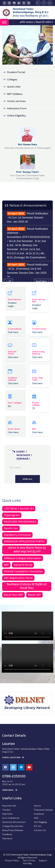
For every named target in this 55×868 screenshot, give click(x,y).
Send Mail (10, 790)
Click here (13, 332)
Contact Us (40, 830)
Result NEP (34, 595)
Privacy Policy (12, 861)
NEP (6, 565)
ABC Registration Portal (18, 578)
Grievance (7, 838)
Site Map (27, 863)
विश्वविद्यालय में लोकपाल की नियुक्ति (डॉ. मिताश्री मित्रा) (27, 586)
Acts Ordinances (11, 818)
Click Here (13, 432)
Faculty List (11, 528)
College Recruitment (13, 826)
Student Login (12, 305)
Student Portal (14, 72)
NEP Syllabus (13, 94)
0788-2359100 (14, 776)
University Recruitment (14, 822)
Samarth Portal (23, 565)
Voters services (14, 101)
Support (43, 861)
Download (39, 814)
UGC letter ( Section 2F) (19, 509)
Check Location (13, 757)
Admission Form (15, 108)
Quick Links (12, 87)
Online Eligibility (14, 116)
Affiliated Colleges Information (23, 558)
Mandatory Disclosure (17, 535)
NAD (36, 818)
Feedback (7, 834)
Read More (43, 281)
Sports (37, 806)
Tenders (6, 810)
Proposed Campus (43, 810)
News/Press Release (13, 830)
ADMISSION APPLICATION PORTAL (25, 541)
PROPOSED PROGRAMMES (20, 522)
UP (8, 281)
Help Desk (7, 814)
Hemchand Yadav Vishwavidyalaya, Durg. (32, 855)
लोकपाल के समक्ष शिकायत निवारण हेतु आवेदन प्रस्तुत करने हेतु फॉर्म (27, 550)
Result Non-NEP (13, 595)
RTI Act (38, 826)
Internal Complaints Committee (23, 571)
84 (10, 406)
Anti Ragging (40, 822)
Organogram (12, 515)
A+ (50, 3)
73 (34, 408)
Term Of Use (29, 861)
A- (38, 3)
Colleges (10, 79)
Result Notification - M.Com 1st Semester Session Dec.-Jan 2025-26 (27, 218)
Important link (9, 806)
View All (28, 479)
